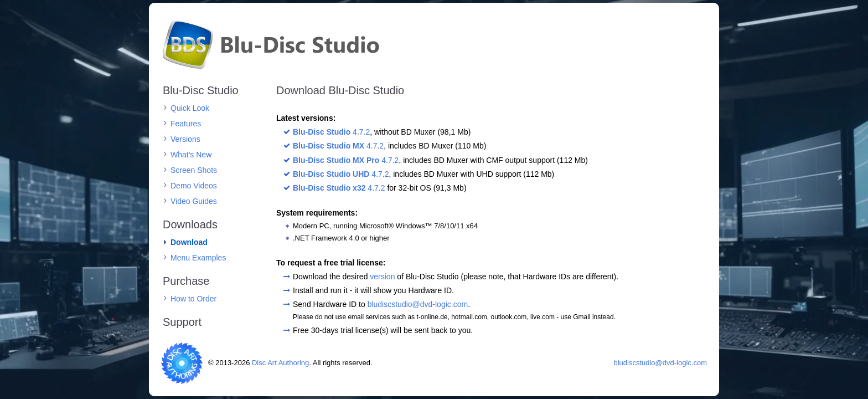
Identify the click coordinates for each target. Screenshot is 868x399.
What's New (191, 155)
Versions (185, 139)
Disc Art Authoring (280, 363)
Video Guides (194, 201)
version (382, 277)
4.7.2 (331, 132)
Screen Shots (194, 170)
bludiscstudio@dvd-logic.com (418, 304)
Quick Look (190, 108)
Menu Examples (198, 258)
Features (186, 124)
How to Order (193, 299)
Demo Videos (194, 186)
